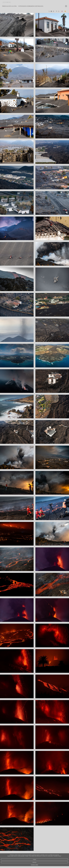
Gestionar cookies (34, 865)
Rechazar (34, 862)
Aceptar (34, 859)
